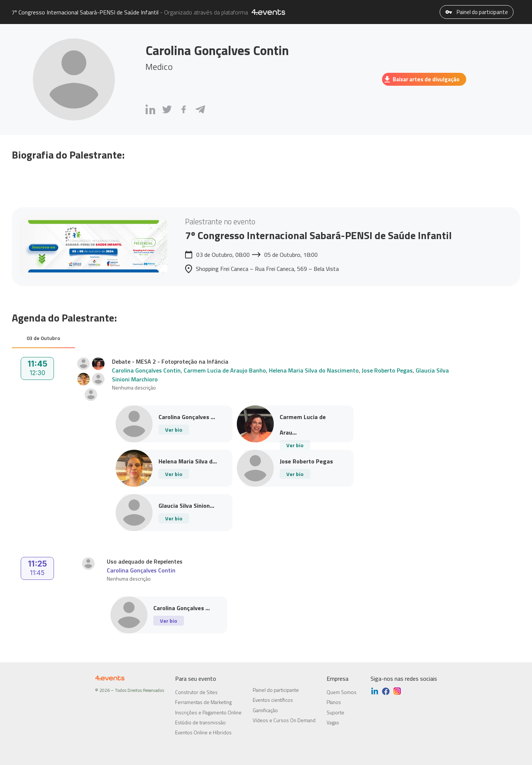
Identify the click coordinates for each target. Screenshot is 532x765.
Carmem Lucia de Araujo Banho (225, 370)
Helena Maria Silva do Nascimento (314, 370)
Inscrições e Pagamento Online (208, 713)
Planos (334, 702)
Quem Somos (342, 692)
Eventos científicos (273, 700)
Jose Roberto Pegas (387, 370)
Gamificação (265, 710)
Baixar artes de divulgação (422, 79)
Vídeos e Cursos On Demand (284, 720)
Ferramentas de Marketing (203, 702)
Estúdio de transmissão (200, 722)
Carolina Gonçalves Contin (146, 370)
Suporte (335, 713)
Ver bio (174, 430)
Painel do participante (477, 12)
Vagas (333, 722)
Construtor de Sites (196, 692)
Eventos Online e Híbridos (203, 732)
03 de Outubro (43, 338)
